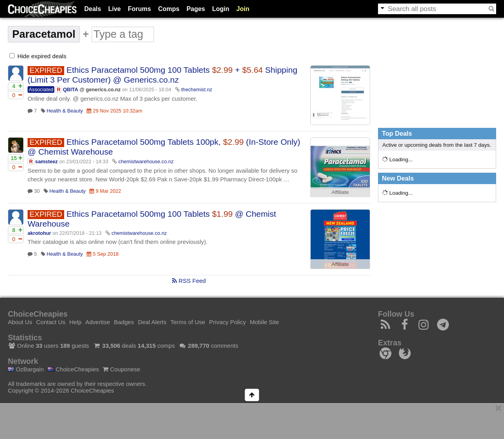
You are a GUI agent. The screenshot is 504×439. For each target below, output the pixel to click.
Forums (140, 9)
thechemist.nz (197, 89)
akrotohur (39, 233)
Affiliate (340, 192)
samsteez (46, 161)
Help (75, 322)
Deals (93, 9)
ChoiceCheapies (73, 369)
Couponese (121, 369)
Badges (124, 322)
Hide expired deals (38, 56)
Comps (169, 9)
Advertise (98, 322)
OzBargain (26, 369)
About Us (20, 322)
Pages (196, 9)
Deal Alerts (152, 322)
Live (115, 9)
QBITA (71, 89)
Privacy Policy (227, 322)
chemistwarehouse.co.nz (146, 161)
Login (221, 9)
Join (243, 9)
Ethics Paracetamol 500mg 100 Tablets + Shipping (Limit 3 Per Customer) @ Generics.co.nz (162, 75)
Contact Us (51, 322)
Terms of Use (188, 322)
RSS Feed (189, 281)
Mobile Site (264, 322)
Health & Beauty (65, 111)
